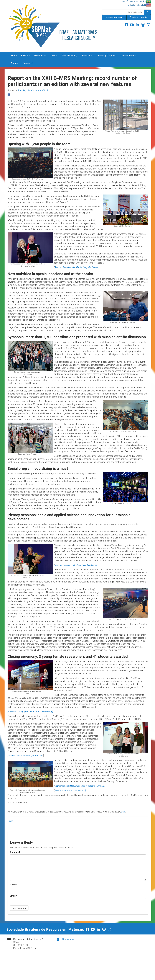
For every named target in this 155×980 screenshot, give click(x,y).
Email (14, 896)
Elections (87, 56)
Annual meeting (70, 56)
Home (14, 56)
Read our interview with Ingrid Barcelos (25, 756)
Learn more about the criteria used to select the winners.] (80, 786)
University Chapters (106, 56)
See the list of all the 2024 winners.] (70, 790)
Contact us (28, 63)
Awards (15, 63)
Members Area (114, 17)
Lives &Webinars (128, 56)
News (54, 56)
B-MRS (26, 56)
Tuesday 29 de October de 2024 (33, 90)
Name (14, 885)
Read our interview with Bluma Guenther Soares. (76, 565)
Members (40, 56)
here (123, 812)
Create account (139, 17)
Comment (15, 852)
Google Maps (69, 939)
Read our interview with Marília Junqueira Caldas (76, 267)
